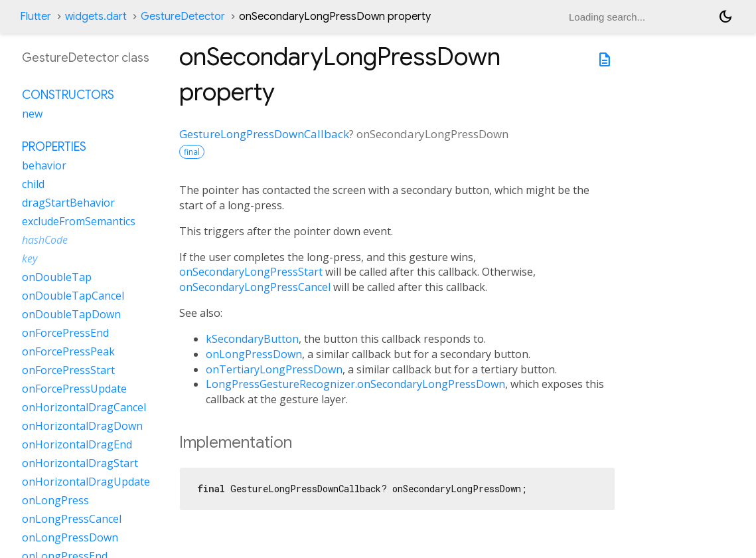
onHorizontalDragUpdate (86, 482)
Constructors (68, 95)
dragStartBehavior (68, 203)
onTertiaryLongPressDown (274, 369)
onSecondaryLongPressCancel (255, 287)
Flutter (36, 17)
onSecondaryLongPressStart (251, 272)
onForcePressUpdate (74, 389)
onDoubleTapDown (71, 314)
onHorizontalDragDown (82, 426)
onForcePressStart (68, 370)
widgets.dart (96, 17)
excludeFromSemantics (79, 221)
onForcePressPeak (68, 351)
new (32, 114)
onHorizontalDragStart (80, 463)
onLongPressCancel (72, 519)
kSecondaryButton (252, 339)
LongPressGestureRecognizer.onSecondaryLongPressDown (355, 384)
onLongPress (55, 500)
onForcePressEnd (65, 333)
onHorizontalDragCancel (84, 407)
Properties (54, 147)
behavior (44, 165)
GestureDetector (183, 17)
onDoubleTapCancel (73, 296)
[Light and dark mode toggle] (725, 17)
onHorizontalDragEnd (77, 444)
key (30, 258)
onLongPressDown (254, 354)
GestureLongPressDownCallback (264, 134)
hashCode (45, 240)
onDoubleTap (57, 277)
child (33, 184)
